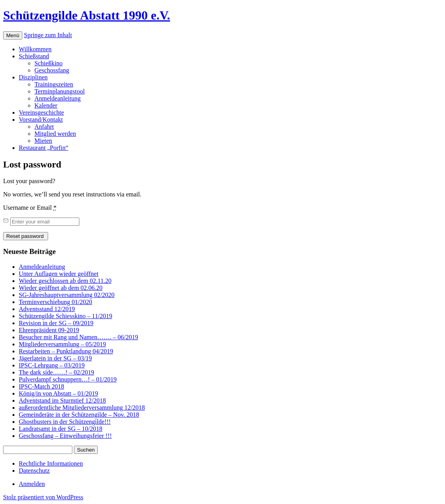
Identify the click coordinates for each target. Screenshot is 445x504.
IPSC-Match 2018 (41, 386)
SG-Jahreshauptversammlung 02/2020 (67, 295)
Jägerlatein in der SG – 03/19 (55, 358)
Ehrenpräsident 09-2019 (49, 330)
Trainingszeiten (54, 84)
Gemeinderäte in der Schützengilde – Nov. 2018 (79, 415)
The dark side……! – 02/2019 (57, 372)
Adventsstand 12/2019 (47, 309)
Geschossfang (52, 70)
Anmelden (32, 484)
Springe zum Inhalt (48, 35)
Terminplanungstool (60, 91)
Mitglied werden (55, 134)
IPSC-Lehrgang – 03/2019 (52, 365)
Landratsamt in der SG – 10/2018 (61, 429)
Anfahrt (44, 127)
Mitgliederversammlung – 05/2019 (62, 344)
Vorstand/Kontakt (41, 120)
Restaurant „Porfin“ (44, 148)
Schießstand (34, 56)
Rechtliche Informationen (51, 463)
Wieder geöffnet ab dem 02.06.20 (61, 288)
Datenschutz (34, 471)
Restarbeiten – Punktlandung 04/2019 (66, 351)
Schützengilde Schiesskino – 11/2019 (65, 316)
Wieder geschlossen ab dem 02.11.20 (65, 281)
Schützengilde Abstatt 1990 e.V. (87, 15)
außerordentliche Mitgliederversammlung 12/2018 (82, 408)
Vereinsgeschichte (41, 112)
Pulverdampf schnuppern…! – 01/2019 (68, 379)
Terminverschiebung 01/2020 (56, 302)
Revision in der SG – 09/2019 (56, 323)
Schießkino (48, 63)
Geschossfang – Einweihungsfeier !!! (65, 436)
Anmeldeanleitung (57, 98)
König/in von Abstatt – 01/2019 (58, 393)
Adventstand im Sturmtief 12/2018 (62, 400)
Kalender (46, 105)
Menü (13, 35)
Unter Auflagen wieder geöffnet (59, 274)
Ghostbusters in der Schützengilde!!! (65, 422)
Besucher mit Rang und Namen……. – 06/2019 (78, 337)
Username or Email (30, 208)
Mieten (43, 141)
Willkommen (35, 49)
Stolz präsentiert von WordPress (43, 497)
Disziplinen (33, 77)
